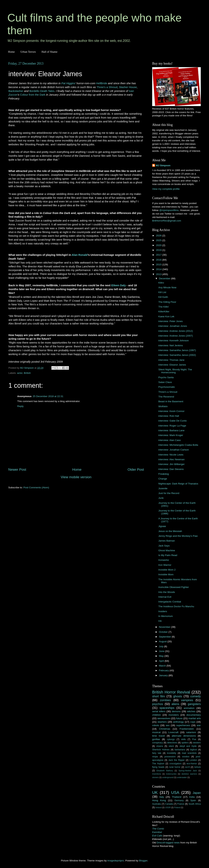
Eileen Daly (119, 285)
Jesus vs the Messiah (170, 531)
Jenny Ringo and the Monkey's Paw (178, 536)
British (27, 373)
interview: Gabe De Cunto (173, 421)
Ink (160, 621)
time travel (158, 736)
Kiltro (161, 283)
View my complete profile (166, 189)
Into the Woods (167, 592)
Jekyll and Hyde (188, 746)
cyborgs (171, 739)
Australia (156, 804)
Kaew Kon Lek (166, 316)
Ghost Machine (167, 550)
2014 (159, 269)
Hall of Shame (49, 52)
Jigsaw (162, 526)
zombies (165, 700)
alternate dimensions (184, 736)
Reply (20, 406)
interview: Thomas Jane (171, 360)
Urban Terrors (28, 52)
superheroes (183, 725)
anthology (178, 722)
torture (198, 767)
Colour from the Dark (33, 95)
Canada (169, 804)
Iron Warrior (165, 565)
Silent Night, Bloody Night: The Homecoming (175, 371)
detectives (172, 743)
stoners (155, 777)
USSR (168, 807)
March (163, 666)
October (164, 632)
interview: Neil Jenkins (171, 345)
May (162, 656)
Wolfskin (163, 406)
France (181, 804)
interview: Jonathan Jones (173, 326)
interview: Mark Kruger (171, 435)
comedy (196, 696)
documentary (194, 715)
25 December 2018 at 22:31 (48, 396)
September (165, 637)
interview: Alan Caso (170, 440)
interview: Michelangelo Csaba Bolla (178, 445)
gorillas (156, 739)
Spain (193, 800)
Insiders (163, 611)
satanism (191, 732)
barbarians (180, 750)
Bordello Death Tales (42, 91)
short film (159, 696)
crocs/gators (175, 764)
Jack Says (164, 546)
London (193, 760)
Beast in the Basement (171, 401)
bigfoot (193, 750)
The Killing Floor (167, 302)
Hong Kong (159, 800)
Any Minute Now (167, 287)
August (163, 641)
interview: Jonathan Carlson (174, 450)
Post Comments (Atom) (36, 487)
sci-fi (187, 767)
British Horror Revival (171, 692)
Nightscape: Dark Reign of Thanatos (178, 484)
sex (168, 725)
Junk (161, 498)
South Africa (195, 804)
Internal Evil (165, 597)
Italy (162, 797)
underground (168, 777)
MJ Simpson (163, 165)
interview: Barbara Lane (172, 430)
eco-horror (192, 764)
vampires (187, 700)
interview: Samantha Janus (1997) (177, 350)
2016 (159, 260)
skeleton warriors (189, 774)
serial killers (159, 711)
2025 (159, 240)
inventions (157, 774)
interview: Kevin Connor (172, 411)
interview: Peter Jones (171, 321)
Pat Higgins (68, 83)
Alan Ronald (80, 255)
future (179, 718)
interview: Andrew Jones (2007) (176, 336)
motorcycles (171, 774)
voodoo (186, 757)
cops (193, 722)
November (165, 627)
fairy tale (157, 753)
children (156, 715)
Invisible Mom (166, 574)
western (197, 743)
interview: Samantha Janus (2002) (177, 355)
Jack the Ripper (176, 760)
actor (20, 373)
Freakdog (164, 474)
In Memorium (166, 616)
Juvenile (163, 488)
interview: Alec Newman (172, 459)
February (164, 670)
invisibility (172, 753)
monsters (174, 715)
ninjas (155, 757)
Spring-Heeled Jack (188, 771)
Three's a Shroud (107, 87)
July (162, 646)
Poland (177, 807)
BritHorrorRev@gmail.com (167, 221)
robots (156, 725)
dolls (183, 739)
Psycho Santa (166, 377)
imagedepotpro (116, 861)
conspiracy (157, 743)
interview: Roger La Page (172, 426)
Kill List (162, 292)
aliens (175, 704)
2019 (159, 250)
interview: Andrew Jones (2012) (176, 331)
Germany (179, 800)
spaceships (167, 708)
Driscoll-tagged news (168, 843)
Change (163, 479)
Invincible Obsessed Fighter (174, 587)
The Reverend (166, 397)
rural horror (175, 767)
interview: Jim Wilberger (172, 464)
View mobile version (76, 477)
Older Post (136, 470)
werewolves (164, 718)
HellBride (102, 83)
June (162, 651)
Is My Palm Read (168, 555)
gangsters (194, 704)
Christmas (165, 729)
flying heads (158, 767)
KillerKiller (164, 312)
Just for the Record (169, 493)
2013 (159, 274)
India (192, 797)
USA (175, 792)
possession (170, 757)
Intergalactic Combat (170, 602)
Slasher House (128, 87)
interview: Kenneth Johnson (174, 341)
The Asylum (158, 764)
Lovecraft (173, 732)
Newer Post (17, 470)
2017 (159, 255)
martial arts (195, 718)
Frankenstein (187, 729)
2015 (159, 265)
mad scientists (189, 753)
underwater (182, 777)
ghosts (178, 696)
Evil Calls (157, 836)
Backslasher (16, 91)
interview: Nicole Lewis (171, 455)
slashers (162, 722)
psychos (158, 704)
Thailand (177, 797)
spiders (185, 743)
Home (11, 52)
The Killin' (164, 307)
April (162, 661)
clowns (160, 746)
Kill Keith (163, 297)
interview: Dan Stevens (171, 469)
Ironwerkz (164, 560)
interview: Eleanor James (172, 365)
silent (171, 746)
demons (176, 711)
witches (191, 711)
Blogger (143, 861)
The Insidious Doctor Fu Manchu (176, 606)
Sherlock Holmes (161, 750)
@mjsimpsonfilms (169, 210)
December (165, 278)
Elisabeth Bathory (165, 771)
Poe (194, 739)
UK (155, 792)
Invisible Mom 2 (167, 570)
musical (156, 732)
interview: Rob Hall (169, 416)
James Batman (167, 541)
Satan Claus (165, 382)
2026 (159, 236)
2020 (159, 245)
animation (189, 708)
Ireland (158, 807)
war (199, 725)
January (164, 675)
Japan (197, 793)
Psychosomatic (167, 387)
